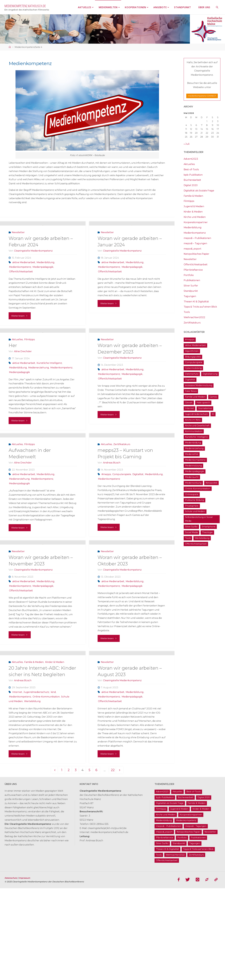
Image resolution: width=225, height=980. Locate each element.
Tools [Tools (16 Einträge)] (188, 538)
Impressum (26, 970)
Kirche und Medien (195, 217)
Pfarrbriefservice (193, 270)
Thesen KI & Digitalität (196, 302)
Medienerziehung (39, 404)
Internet (17, 784)
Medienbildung (45, 281)
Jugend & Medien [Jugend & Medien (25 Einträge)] (179, 901)
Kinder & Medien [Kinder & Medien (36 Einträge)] (201, 901)
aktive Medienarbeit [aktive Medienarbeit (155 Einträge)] (195, 345)
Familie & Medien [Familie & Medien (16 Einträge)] (197, 895)
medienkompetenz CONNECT (202, 96)
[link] (217, 7)
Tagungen (190, 296)
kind (53, 784)
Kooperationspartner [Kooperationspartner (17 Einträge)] (191, 906)
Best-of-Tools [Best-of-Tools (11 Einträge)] (194, 883)
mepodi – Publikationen (197, 238)
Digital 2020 (191, 185)
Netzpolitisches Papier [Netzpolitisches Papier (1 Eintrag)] (188, 923)
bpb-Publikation (193, 175)
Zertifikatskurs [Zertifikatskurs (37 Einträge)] (196, 946)
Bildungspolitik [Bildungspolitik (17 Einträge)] (193, 357)
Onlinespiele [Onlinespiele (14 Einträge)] (192, 494)
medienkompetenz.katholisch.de (25, 6)
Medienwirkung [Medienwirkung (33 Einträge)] (193, 483)
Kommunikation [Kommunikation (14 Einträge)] (194, 431)
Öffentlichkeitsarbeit (21, 290)
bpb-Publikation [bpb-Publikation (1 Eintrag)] (165, 889)
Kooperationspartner (196, 222)
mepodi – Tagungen (195, 243)
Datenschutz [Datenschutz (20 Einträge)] (192, 374)
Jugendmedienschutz (36, 784)
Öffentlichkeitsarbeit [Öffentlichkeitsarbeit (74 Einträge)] (196, 544)
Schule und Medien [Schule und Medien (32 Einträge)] (195, 511)
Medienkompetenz (20, 285)
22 (114, 861)
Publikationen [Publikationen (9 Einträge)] (198, 929)
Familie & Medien (34, 754)
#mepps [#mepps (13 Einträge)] (190, 340)
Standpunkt (191, 291)
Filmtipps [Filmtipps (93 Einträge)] (161, 901)
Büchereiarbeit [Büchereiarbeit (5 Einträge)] (186, 889)
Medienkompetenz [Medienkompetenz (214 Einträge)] (195, 460)
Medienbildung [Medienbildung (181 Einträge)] (193, 443)
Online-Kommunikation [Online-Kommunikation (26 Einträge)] (198, 489)
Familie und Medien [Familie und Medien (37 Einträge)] (195, 397)
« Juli (187, 144)
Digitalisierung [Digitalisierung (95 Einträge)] (210, 374)
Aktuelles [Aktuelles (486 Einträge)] (177, 883)
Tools (187, 312)
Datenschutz (12, 970)
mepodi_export (192, 249)
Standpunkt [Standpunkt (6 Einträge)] (179, 935)
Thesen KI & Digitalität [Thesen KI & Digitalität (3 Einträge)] (167, 941)
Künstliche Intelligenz (49, 400)
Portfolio (189, 275)
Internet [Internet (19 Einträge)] (189, 408)
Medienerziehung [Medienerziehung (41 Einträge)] (194, 448)
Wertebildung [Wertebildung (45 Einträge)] (202, 538)
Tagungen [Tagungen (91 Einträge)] (195, 935)
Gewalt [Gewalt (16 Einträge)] (189, 403)
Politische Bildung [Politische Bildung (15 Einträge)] (195, 500)
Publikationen (192, 280)
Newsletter (18, 251)
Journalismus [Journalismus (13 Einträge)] (205, 408)
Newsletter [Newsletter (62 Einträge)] (210, 923)
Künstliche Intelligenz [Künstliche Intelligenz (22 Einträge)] (196, 437)
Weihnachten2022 (194, 317)
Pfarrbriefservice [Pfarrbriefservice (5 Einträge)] (165, 929)
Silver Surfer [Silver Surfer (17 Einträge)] (191, 527)
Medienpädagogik (43, 285)
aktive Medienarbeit (24, 281)
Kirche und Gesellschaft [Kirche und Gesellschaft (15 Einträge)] (197, 426)
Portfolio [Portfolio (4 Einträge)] (182, 929)
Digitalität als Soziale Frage (199, 191)
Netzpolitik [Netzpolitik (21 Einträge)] (211, 483)
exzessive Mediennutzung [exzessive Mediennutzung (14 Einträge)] (199, 385)
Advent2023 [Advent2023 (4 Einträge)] (162, 883)
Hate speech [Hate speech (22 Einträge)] (203, 403)
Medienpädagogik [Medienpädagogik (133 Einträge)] (195, 471)
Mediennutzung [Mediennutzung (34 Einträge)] (193, 466)
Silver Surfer (191, 286)
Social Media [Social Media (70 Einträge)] (191, 532)
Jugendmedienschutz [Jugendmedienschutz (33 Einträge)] (196, 414)
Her (13, 382)
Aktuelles (17, 376)
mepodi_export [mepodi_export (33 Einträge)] (164, 923)
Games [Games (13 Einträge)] (213, 397)
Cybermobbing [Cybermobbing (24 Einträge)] (193, 368)
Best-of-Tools (191, 169)
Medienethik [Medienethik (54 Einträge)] (192, 454)
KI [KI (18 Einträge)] (213, 414)
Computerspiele (122, 529)
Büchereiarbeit (192, 180)
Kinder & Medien (55, 754)
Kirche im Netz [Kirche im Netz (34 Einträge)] (193, 420)
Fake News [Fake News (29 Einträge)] (191, 391)
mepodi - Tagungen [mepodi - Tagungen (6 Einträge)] (196, 918)
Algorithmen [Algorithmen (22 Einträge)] (192, 351)
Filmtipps (29, 376)
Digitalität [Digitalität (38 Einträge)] (190, 380)
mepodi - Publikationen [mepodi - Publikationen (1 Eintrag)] (169, 918)
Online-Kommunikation (46, 788)
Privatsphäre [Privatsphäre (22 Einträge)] (192, 506)
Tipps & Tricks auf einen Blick (200, 307)
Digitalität (138, 529)
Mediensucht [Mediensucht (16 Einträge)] (192, 477)
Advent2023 (191, 159)
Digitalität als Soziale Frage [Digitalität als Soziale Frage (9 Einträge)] (170, 895)
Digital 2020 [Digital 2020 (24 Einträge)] (204, 889)
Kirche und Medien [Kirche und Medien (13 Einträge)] (166, 906)
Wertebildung (32, 793)
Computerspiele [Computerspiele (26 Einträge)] (194, 362)
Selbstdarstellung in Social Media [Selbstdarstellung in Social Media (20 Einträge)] (199, 519)
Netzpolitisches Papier (196, 254)
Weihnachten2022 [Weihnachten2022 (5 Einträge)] (175, 946)
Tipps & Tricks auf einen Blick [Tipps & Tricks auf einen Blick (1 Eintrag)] (198, 941)
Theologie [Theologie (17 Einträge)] (207, 532)
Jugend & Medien (194, 206)
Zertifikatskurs (122, 499)
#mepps (106, 529)
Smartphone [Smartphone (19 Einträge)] (209, 527)
